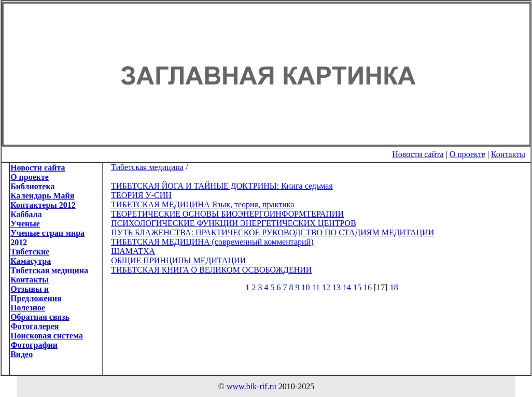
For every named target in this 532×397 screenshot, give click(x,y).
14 (347, 287)
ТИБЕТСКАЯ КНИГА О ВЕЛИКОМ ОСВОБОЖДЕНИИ (211, 270)
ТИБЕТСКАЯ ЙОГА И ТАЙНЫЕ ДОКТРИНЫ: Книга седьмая (222, 186)
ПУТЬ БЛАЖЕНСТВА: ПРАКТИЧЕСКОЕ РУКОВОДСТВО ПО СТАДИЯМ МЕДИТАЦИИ (272, 232)
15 (357, 287)
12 (326, 287)
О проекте (467, 154)
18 (394, 287)
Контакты (508, 154)
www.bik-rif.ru (251, 386)
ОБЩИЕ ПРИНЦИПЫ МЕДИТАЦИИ (178, 260)
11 (316, 287)
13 (337, 287)
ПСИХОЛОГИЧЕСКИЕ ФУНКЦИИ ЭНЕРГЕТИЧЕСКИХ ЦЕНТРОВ (234, 223)
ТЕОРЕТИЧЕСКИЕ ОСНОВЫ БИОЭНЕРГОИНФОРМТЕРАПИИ (227, 214)
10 (306, 287)
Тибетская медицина (147, 167)
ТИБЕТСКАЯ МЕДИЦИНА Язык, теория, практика (202, 204)
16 (368, 287)
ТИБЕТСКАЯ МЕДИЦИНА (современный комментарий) (212, 242)
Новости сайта (418, 154)
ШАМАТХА (133, 251)
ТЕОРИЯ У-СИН (141, 195)
